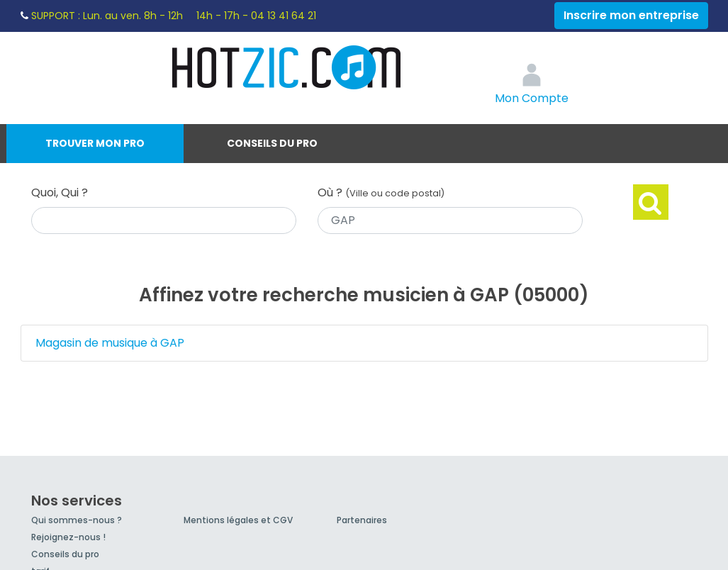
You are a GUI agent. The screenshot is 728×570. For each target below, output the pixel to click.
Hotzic (287, 67)
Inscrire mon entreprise (631, 15)
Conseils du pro (272, 143)
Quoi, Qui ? (60, 192)
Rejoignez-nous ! (68, 537)
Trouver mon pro (95, 143)
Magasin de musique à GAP (110, 343)
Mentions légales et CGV (238, 520)
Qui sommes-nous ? (77, 520)
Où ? (381, 192)
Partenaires (362, 520)
